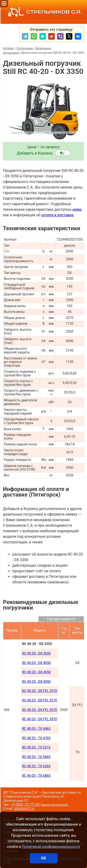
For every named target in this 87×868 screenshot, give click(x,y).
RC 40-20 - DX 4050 (36, 663)
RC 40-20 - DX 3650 (36, 653)
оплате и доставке (57, 215)
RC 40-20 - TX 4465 (36, 729)
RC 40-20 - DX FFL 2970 (40, 691)
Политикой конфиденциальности (51, 847)
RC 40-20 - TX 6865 (36, 776)
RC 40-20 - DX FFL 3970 (40, 719)
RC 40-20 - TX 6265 (36, 766)
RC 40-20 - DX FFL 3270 (40, 700)
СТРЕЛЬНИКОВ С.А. (43, 12)
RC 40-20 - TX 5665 (36, 757)
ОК (43, 858)
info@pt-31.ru (24, 809)
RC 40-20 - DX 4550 (36, 672)
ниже (77, 209)
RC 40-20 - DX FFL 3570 (40, 710)
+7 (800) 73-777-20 (40, 805)
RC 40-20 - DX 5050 (36, 682)
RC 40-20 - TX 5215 (36, 747)
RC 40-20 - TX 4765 (36, 738)
